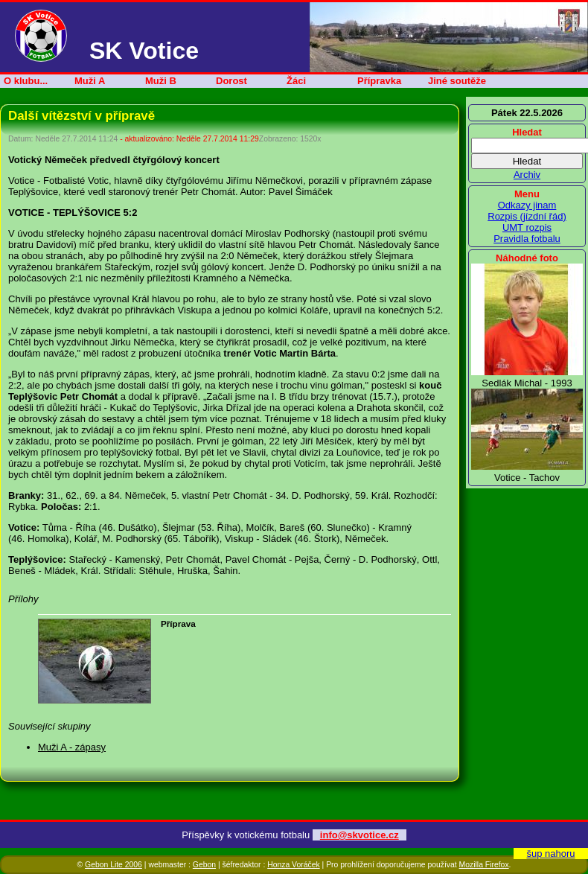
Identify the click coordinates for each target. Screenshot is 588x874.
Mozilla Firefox (484, 865)
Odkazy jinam (527, 205)
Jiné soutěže (457, 81)
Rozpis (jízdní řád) (527, 216)
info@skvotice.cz (359, 835)
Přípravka (379, 81)
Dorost (231, 81)
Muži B (161, 81)
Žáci (296, 81)
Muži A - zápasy (72, 747)
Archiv (527, 175)
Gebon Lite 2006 (114, 865)
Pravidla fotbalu (527, 239)
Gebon (204, 865)
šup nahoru (550, 854)
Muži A (90, 81)
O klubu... (26, 81)
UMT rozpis (527, 227)
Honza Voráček (293, 865)
